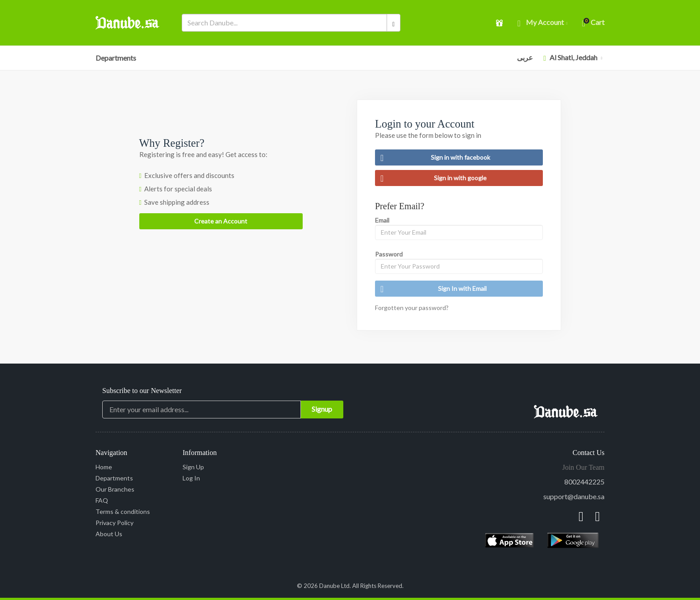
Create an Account (221, 221)
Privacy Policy (115, 523)
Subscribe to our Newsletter (142, 391)
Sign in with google (433, 178)
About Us (109, 534)
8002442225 (584, 482)
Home (104, 467)
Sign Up (193, 467)
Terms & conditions (123, 511)
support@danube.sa (574, 496)
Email (382, 220)
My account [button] (542, 23)
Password (389, 254)
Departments (116, 58)
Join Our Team (583, 467)
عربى (525, 57)
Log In (191, 478)
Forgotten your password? (412, 308)
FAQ (102, 500)
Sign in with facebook (435, 157)
